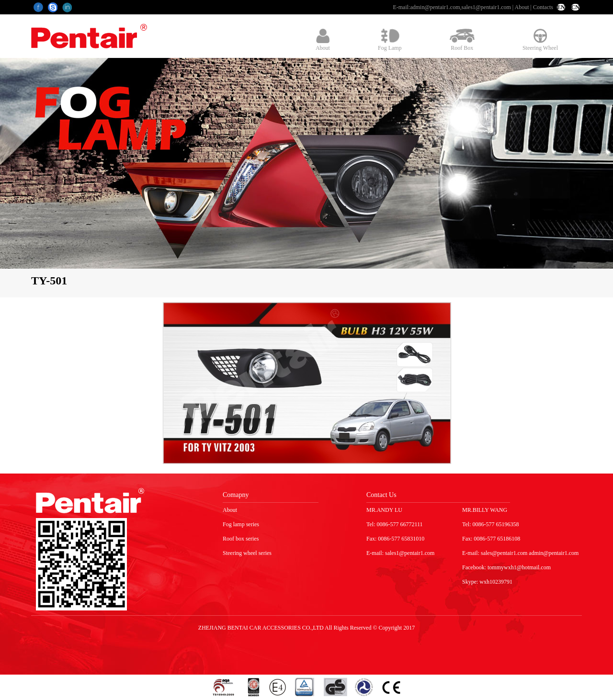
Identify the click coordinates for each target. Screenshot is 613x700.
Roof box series (241, 539)
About (522, 7)
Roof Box (462, 40)
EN (561, 7)
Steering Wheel (540, 40)
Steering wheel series (247, 553)
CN (575, 7)
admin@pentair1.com (435, 7)
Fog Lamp (390, 40)
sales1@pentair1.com (486, 7)
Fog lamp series (241, 524)
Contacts (543, 7)
